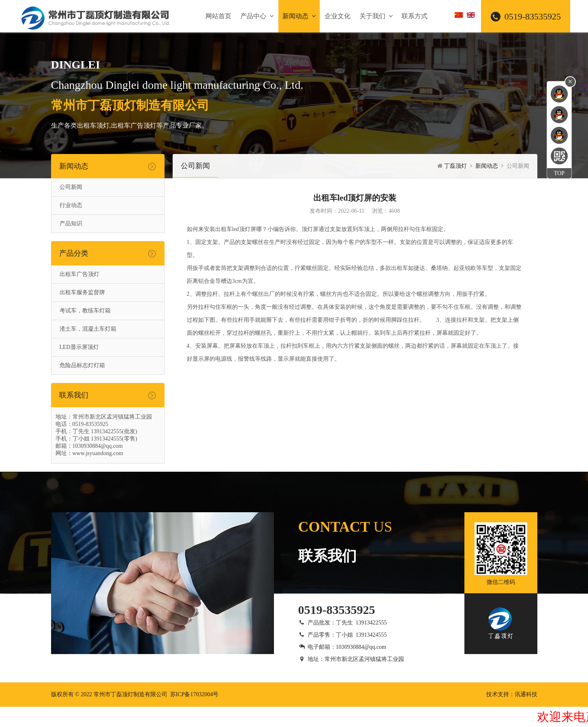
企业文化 (338, 16)
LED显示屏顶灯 (79, 347)
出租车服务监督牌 (82, 292)
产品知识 (71, 223)
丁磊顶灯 (455, 166)
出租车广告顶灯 (79, 274)
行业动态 (71, 205)
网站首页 (218, 16)
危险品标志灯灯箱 (82, 365)
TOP (559, 173)
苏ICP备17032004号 (195, 694)
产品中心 (257, 16)
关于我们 (376, 16)
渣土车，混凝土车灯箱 (88, 329)
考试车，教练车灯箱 (85, 311)
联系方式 (415, 16)
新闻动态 (299, 16)
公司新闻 (71, 187)
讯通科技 (526, 694)
